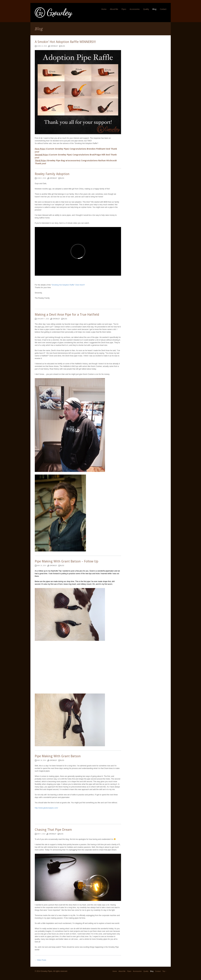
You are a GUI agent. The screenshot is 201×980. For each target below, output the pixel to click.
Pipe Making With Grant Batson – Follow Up (67, 561)
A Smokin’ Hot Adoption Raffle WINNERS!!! (65, 42)
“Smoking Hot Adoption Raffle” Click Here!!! (68, 285)
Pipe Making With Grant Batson (58, 756)
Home (104, 9)
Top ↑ (164, 971)
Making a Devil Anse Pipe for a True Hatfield (67, 315)
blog (63, 46)
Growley (54, 46)
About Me (114, 9)
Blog (154, 9)
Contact (163, 9)
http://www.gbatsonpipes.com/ (46, 808)
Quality (146, 9)
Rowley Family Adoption (52, 174)
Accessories (135, 9)
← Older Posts (40, 960)
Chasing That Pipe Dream (53, 830)
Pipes (124, 9)
